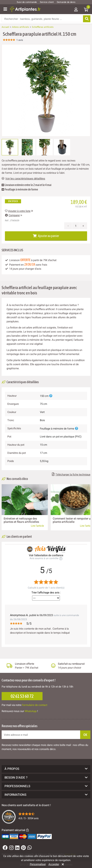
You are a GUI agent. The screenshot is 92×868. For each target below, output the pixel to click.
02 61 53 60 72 (22, 696)
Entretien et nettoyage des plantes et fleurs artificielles (21, 520)
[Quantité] (76, 226)
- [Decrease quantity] (68, 226)
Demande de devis (66, 2)
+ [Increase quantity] (83, 226)
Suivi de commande (27, 2)
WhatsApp (31, 711)
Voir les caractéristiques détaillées (23, 179)
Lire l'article (37, 526)
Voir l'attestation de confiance (46, 555)
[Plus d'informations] (51, 396)
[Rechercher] (87, 19)
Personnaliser (38, 864)
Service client (47, 2)
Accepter (54, 864)
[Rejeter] (62, 864)
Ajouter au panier (46, 236)
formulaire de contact (35, 705)
